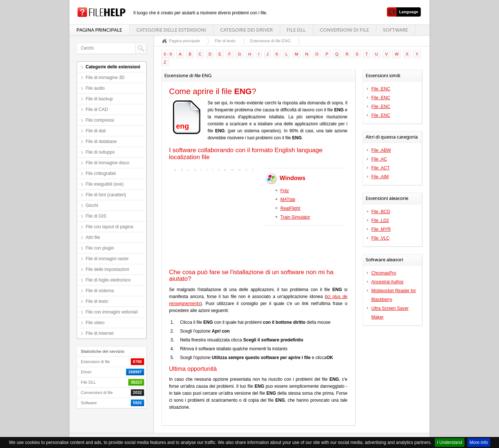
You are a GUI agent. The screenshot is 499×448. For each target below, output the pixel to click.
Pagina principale (99, 30)
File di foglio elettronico (108, 280)
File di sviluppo (100, 152)
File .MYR (381, 229)
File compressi (100, 120)
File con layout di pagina (109, 227)
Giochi (92, 205)
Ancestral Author (388, 282)
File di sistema (100, 291)
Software (395, 30)
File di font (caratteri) (106, 195)
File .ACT (381, 168)
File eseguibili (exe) (105, 184)
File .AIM (380, 177)
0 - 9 (168, 54)
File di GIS (96, 216)
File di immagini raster (107, 259)
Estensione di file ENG (270, 41)
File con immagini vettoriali (112, 312)
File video (95, 323)
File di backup (99, 99)
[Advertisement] (215, 219)
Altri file (93, 237)
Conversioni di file (344, 30)
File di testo (97, 301)
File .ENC (381, 89)
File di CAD (97, 110)
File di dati (96, 131)
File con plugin (100, 248)
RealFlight (290, 208)
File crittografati (101, 173)
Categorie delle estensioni (171, 30)
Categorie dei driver (246, 30)
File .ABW (381, 150)
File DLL (296, 30)
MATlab (288, 200)
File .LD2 (380, 221)
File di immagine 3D (105, 78)
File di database (101, 141)
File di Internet (100, 333)
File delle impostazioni (107, 269)
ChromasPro (384, 273)
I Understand (450, 442)
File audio (95, 88)
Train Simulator (295, 217)
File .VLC (380, 238)
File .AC (379, 159)
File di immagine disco (107, 163)
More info (479, 442)
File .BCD (381, 212)
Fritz (285, 191)
